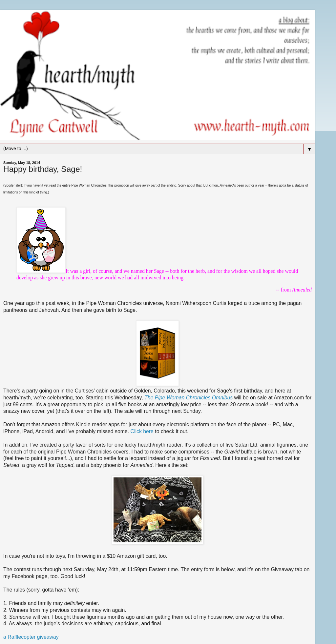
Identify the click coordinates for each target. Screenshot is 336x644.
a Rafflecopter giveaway (31, 637)
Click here (142, 431)
